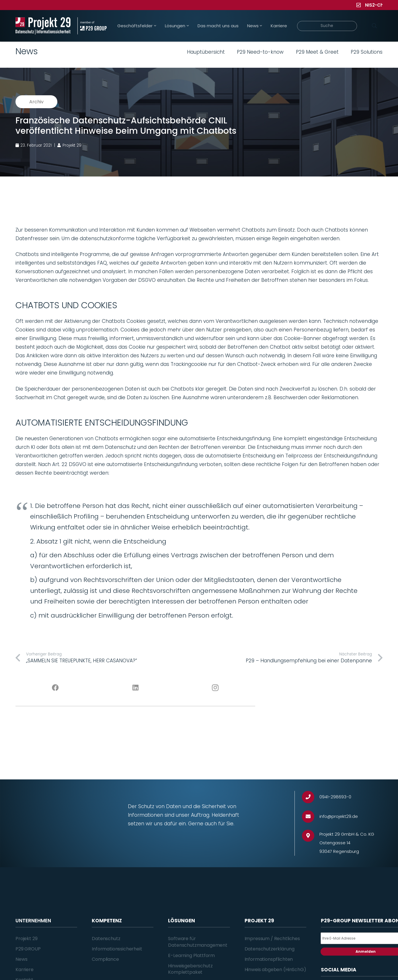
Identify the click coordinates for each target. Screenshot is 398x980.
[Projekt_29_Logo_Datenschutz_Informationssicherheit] (43, 26)
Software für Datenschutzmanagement (198, 942)
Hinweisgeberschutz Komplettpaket (190, 969)
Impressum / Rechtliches (272, 939)
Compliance (105, 959)
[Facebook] (55, 688)
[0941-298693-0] (311, 797)
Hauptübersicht (206, 52)
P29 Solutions (367, 52)
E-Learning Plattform (191, 955)
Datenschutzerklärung (270, 949)
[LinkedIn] (135, 688)
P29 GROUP (28, 949)
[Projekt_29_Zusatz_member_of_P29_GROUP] (92, 26)
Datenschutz (106, 939)
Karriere (25, 970)
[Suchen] (374, 26)
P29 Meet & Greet (317, 52)
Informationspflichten (269, 959)
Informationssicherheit (117, 949)
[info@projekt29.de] (311, 817)
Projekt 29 (26, 939)
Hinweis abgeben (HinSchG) (275, 970)
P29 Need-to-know (260, 52)
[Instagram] (215, 688)
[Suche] (327, 26)
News (21, 959)
